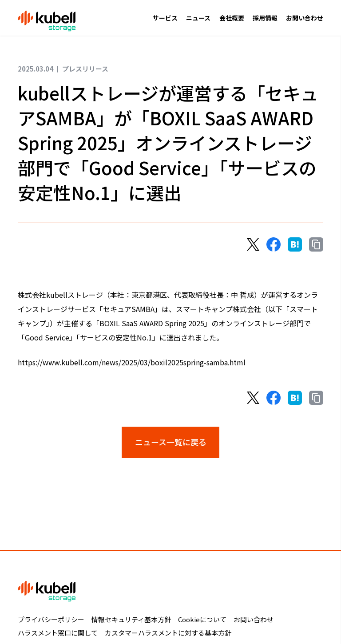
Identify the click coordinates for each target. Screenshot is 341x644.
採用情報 (265, 18)
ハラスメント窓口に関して (58, 633)
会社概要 (232, 18)
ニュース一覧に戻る (171, 442)
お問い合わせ (305, 18)
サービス (165, 18)
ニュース (198, 18)
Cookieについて (202, 619)
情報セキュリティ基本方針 (131, 619)
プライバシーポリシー (51, 619)
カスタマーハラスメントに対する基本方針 (168, 633)
